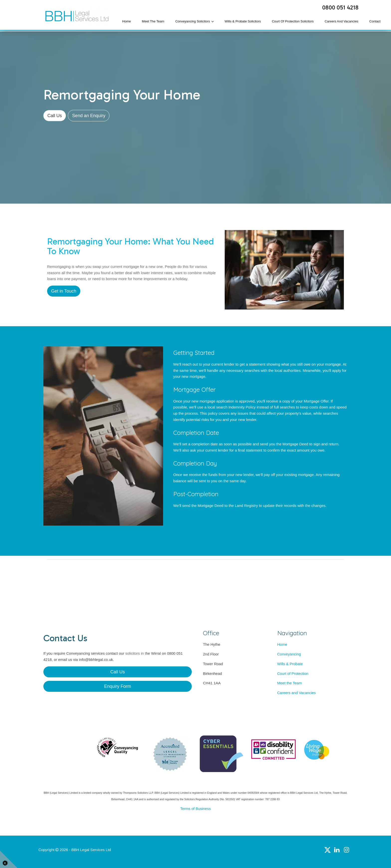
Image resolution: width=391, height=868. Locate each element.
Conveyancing (289, 654)
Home (127, 21)
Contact (375, 21)
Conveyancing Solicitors (193, 21)
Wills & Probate (290, 664)
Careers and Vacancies (342, 21)
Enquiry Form (117, 686)
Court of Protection (293, 673)
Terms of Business (196, 809)
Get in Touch (64, 291)
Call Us (55, 116)
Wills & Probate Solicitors (243, 21)
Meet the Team (153, 21)
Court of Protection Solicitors (293, 21)
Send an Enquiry (89, 116)
